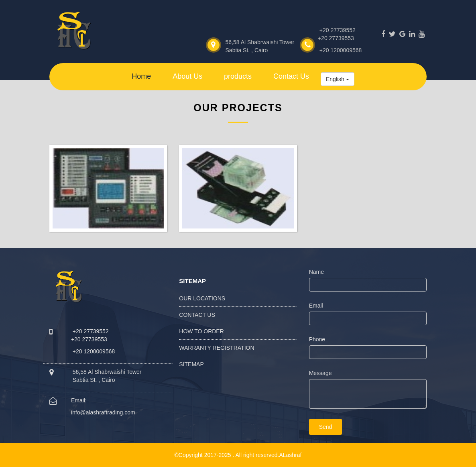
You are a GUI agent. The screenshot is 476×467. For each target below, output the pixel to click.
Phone (317, 339)
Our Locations (202, 298)
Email (316, 306)
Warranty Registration (217, 348)
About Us (187, 76)
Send (326, 427)
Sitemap (191, 364)
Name (316, 272)
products (238, 76)
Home (141, 76)
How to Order (201, 331)
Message (320, 373)
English (338, 79)
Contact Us (291, 76)
